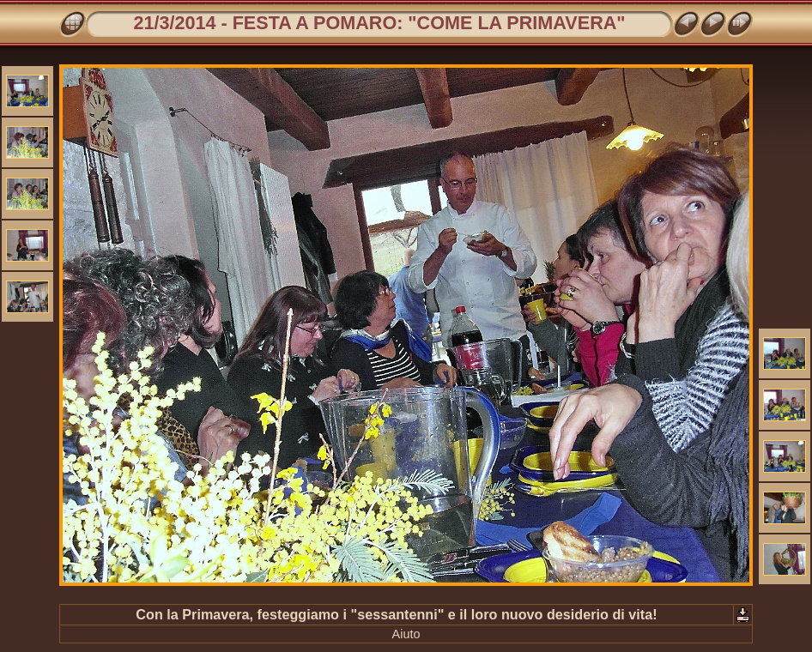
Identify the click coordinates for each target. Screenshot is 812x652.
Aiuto (406, 634)
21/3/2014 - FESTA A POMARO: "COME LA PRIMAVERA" (379, 23)
